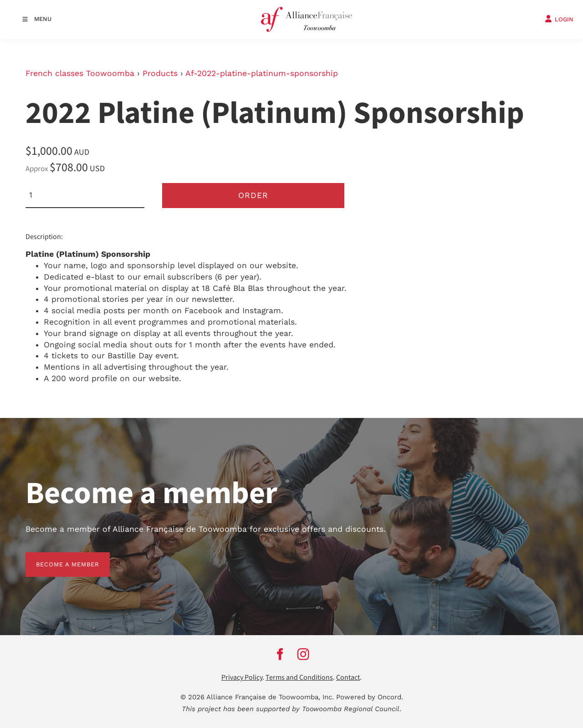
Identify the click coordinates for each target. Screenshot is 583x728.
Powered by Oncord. (370, 697)
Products (160, 73)
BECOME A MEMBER (57, 557)
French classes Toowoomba (80, 73)
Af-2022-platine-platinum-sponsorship (262, 73)
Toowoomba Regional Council (351, 709)
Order (253, 195)
